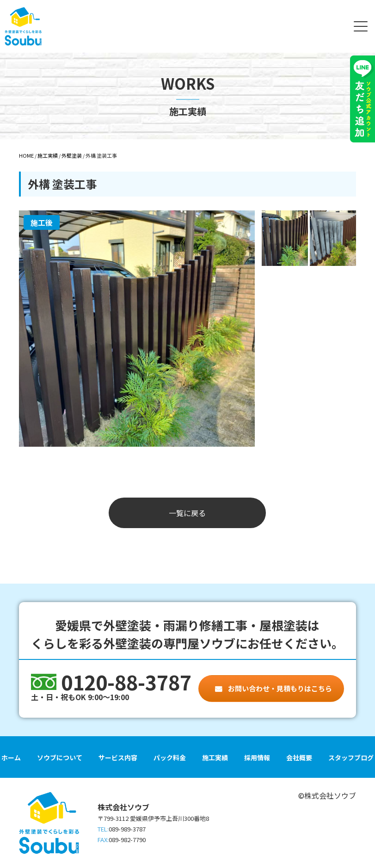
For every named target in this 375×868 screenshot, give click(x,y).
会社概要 (299, 757)
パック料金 (170, 757)
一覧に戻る (187, 513)
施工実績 (215, 757)
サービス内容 (118, 757)
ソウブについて (60, 757)
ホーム (11, 757)
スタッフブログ (351, 757)
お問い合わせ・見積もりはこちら (279, 688)
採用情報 (257, 757)
